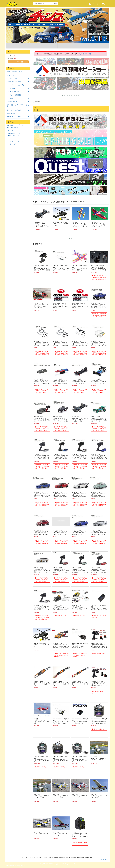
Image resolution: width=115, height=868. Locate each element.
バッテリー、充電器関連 (14, 95)
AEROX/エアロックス (13, 136)
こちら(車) (82, 54)
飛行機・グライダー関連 (14, 82)
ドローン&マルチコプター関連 (16, 85)
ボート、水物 (11, 88)
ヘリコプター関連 (12, 78)
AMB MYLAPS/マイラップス (15, 141)
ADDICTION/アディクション (15, 133)
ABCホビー (10, 130)
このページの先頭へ (103, 859)
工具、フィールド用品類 (14, 110)
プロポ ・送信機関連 (13, 92)
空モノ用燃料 (11, 113)
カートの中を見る (18, 62)
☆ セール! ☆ (11, 75)
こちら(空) (88, 54)
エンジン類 (10, 98)
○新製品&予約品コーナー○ (15, 72)
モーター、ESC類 (12, 102)
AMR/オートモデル (12, 144)
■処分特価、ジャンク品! (14, 117)
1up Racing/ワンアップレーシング (16, 125)
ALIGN (9, 139)
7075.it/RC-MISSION (12, 128)
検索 (55, 4)
